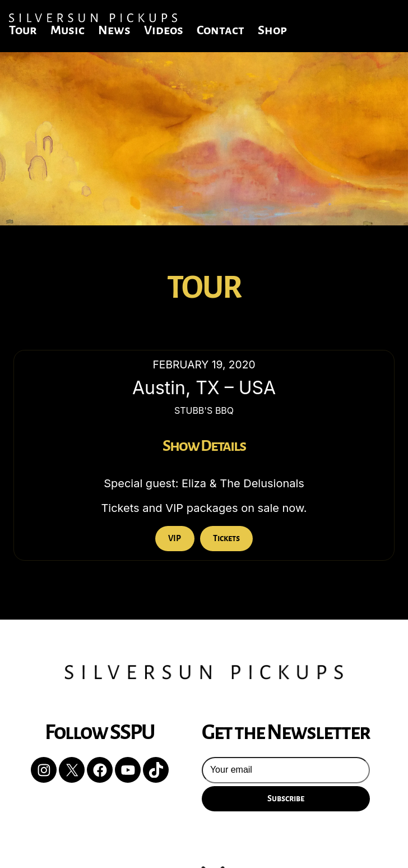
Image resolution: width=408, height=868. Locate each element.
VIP (175, 538)
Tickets (226, 538)
